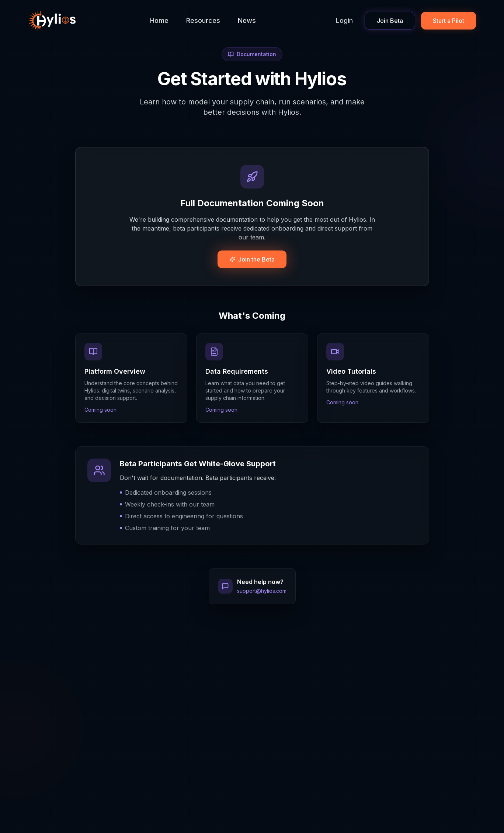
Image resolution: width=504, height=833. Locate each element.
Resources (203, 20)
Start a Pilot (449, 21)
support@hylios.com (262, 591)
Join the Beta (252, 259)
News (247, 20)
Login (344, 20)
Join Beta (390, 21)
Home (159, 20)
